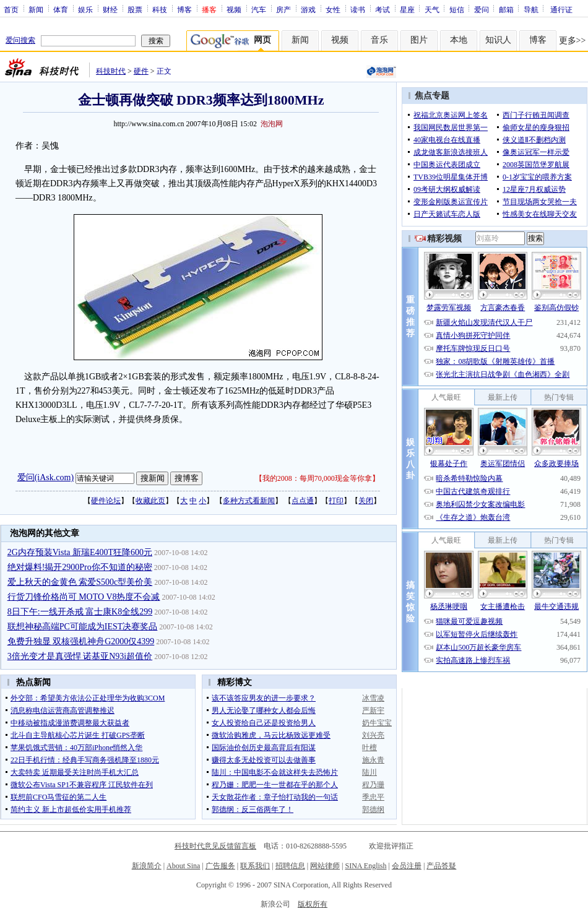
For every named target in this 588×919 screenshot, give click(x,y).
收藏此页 (150, 501)
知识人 (498, 40)
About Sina (183, 866)
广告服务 (220, 866)
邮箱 (506, 9)
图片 (419, 40)
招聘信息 (290, 866)
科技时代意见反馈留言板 (215, 846)
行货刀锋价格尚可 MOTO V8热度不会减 (84, 597)
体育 (61, 9)
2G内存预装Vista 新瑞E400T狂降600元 (80, 552)
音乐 (379, 40)
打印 (336, 501)
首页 (11, 9)
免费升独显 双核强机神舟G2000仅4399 (81, 641)
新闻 (36, 9)
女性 (333, 9)
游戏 (308, 9)
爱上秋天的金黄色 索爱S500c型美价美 (80, 582)
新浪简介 (147, 866)
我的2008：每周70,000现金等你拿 (317, 478)
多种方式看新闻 (249, 501)
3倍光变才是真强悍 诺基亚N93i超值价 (80, 656)
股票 (135, 9)
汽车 (259, 9)
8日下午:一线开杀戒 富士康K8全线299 (80, 612)
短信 (457, 9)
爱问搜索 (20, 40)
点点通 (303, 501)
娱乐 (85, 9)
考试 (383, 9)
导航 (531, 9)
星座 (407, 9)
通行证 (561, 9)
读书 (358, 9)
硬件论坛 (106, 501)
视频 (234, 9)
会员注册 (407, 866)
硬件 (141, 71)
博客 (184, 9)
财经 (110, 9)
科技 (160, 9)
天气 (432, 9)
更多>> (573, 41)
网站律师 (325, 866)
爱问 (482, 9)
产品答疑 (441, 866)
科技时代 (111, 71)
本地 (459, 40)
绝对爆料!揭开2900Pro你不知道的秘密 (80, 567)
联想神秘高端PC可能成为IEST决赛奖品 (83, 627)
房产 (283, 9)
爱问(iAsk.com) (45, 477)
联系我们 (255, 866)
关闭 (366, 501)
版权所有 (313, 904)
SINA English (365, 866)
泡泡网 (272, 124)
